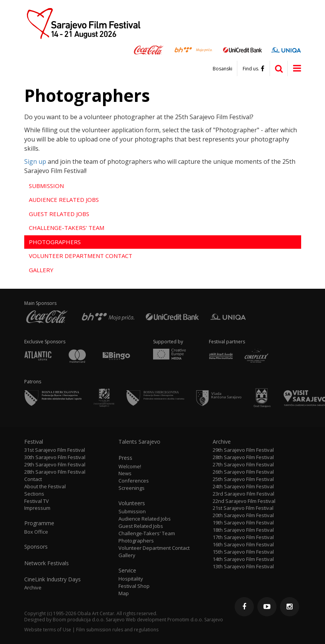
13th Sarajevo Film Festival (243, 567)
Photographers (55, 242)
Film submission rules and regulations (117, 630)
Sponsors (36, 547)
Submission (46, 186)
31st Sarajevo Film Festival (55, 450)
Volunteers (132, 503)
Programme (39, 523)
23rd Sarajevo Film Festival (243, 494)
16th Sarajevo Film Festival (243, 545)
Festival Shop (134, 586)
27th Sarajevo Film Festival (243, 465)
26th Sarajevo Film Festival (243, 472)
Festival (34, 442)
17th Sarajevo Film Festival (243, 537)
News (125, 473)
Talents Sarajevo (139, 442)
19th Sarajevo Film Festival (243, 523)
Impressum (37, 508)
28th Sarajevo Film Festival (55, 472)
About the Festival (45, 487)
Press (125, 458)
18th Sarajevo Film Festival (243, 530)
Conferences (134, 481)
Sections (34, 494)
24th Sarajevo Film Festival (243, 487)
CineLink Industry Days (52, 579)
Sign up (35, 161)
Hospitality (131, 579)
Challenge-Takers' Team (67, 228)
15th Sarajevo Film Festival (243, 552)
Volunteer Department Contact (81, 256)
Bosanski (222, 69)
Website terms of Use (48, 630)
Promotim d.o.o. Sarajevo (195, 620)
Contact (33, 479)
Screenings (132, 488)
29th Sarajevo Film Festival (55, 465)
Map (124, 593)
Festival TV (37, 501)
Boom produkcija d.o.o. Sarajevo (89, 620)
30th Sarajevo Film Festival (55, 457)
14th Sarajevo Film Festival (243, 559)
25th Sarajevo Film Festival (243, 479)
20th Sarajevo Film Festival (243, 515)
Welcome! (130, 467)
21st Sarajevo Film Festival (243, 508)
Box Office (36, 532)
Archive (33, 588)
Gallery (41, 270)
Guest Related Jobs (59, 214)
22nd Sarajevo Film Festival (244, 501)
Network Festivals (47, 563)
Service (127, 571)
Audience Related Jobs (64, 200)
